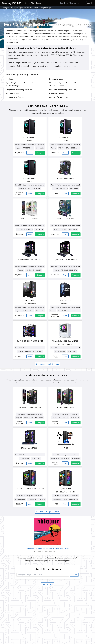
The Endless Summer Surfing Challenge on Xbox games (47, 548)
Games (38, 3)
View (30, 153)
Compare (40, 153)
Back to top (47, 584)
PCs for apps (18, 8)
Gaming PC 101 (7, 8)
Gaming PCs (29, 3)
